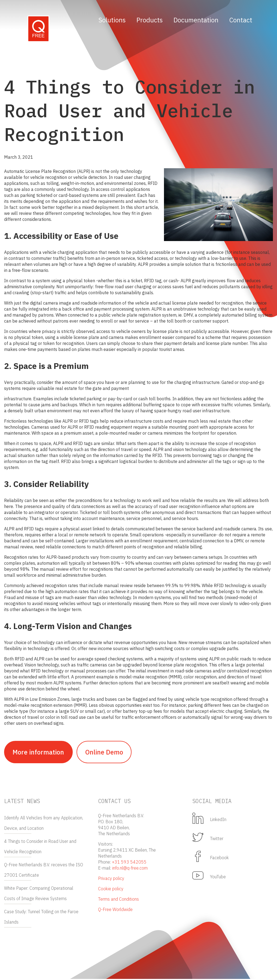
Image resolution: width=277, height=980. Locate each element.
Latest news (22, 802)
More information (40, 753)
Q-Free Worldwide (115, 910)
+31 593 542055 (129, 863)
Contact (241, 20)
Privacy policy (111, 879)
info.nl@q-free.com (130, 869)
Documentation (196, 20)
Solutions (112, 20)
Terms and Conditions (118, 900)
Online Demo (107, 753)
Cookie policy (111, 890)
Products (150, 20)
